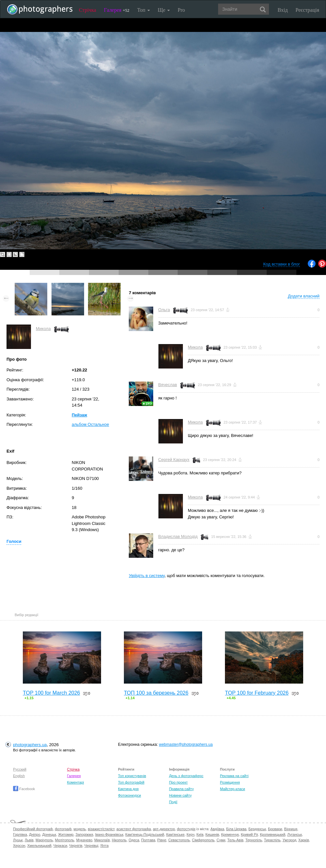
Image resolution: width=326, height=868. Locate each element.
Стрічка (88, 10)
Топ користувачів (132, 776)
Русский (20, 769)
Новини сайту (180, 795)
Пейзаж (79, 415)
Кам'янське (176, 834)
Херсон (19, 846)
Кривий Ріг (249, 834)
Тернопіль (254, 840)
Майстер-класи (233, 789)
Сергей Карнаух (174, 460)
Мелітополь (65, 840)
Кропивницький (273, 834)
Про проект (178, 782)
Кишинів (212, 834)
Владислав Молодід (178, 536)
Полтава (148, 840)
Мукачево (84, 840)
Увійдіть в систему (147, 576)
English (19, 776)
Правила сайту (181, 789)
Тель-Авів (235, 840)
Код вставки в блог (282, 264)
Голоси (14, 541)
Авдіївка (217, 829)
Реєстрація (307, 10)
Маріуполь (44, 840)
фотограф (63, 829)
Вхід (283, 10)
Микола (43, 329)
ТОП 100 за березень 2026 (156, 693)
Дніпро (35, 834)
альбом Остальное (90, 424)
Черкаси (60, 846)
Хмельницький (39, 846)
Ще (164, 10)
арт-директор (164, 829)
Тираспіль (272, 840)
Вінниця (291, 829)
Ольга (164, 310)
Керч (190, 834)
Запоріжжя (84, 834)
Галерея (117, 10)
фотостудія (186, 829)
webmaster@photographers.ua (186, 745)
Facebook (24, 789)
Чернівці (91, 846)
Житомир (66, 834)
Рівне (162, 840)
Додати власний (304, 296)
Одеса (134, 840)
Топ (144, 10)
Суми (221, 840)
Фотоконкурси (129, 795)
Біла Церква (236, 829)
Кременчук (230, 834)
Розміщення (230, 782)
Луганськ (295, 834)
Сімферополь (203, 840)
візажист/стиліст (101, 829)
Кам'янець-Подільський (145, 834)
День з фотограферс (186, 776)
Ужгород (289, 840)
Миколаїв (102, 840)
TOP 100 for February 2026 (257, 693)
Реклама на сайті (234, 776)
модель (80, 829)
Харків (304, 840)
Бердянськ (257, 829)
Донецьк (49, 834)
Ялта (104, 846)
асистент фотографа (134, 829)
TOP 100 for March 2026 (52, 693)
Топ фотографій (131, 782)
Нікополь (119, 840)
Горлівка (20, 834)
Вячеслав (168, 385)
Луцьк (18, 840)
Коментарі (76, 782)
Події (173, 802)
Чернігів (76, 846)
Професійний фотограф (33, 829)
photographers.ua (30, 745)
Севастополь (179, 840)
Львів (29, 840)
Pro (181, 10)
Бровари (275, 829)
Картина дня (128, 789)
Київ (200, 834)
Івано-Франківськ (109, 834)
